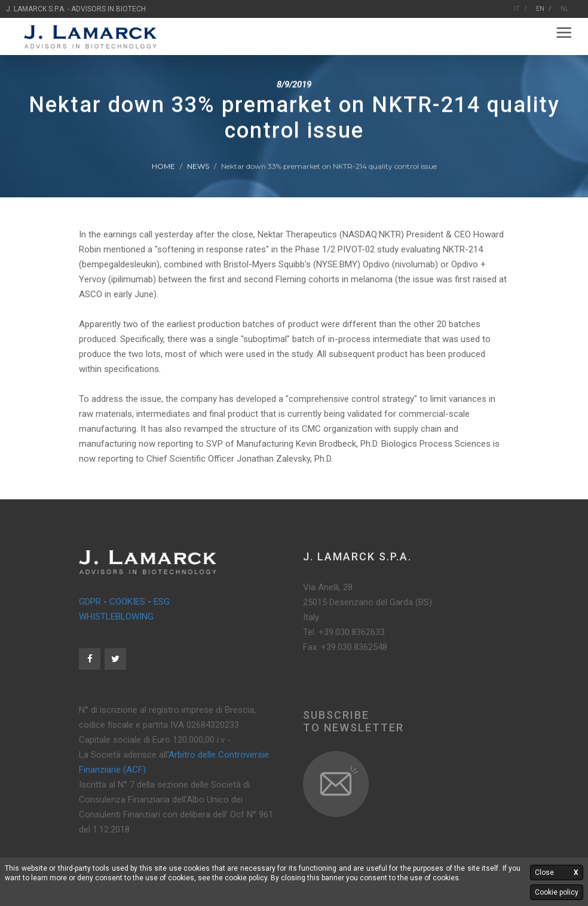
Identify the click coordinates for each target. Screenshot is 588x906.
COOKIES (127, 602)
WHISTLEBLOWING (116, 617)
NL (565, 9)
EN (540, 9)
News (198, 167)
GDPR (90, 602)
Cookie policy (557, 892)
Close (557, 873)
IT (517, 9)
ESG (162, 602)
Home (163, 167)
